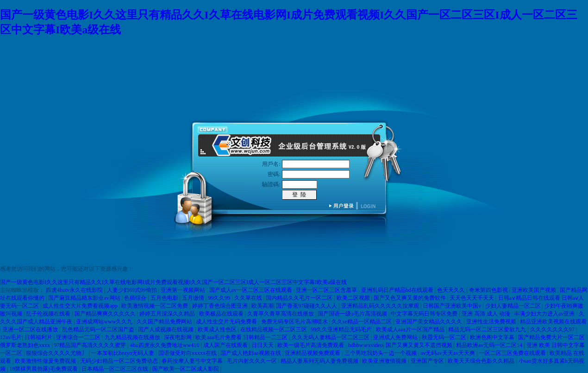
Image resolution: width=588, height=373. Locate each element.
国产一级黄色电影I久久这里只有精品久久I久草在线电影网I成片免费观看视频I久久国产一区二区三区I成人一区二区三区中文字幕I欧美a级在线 (173, 282)
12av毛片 (11, 337)
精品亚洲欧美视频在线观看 (553, 322)
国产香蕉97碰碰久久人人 (307, 306)
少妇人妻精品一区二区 (514, 306)
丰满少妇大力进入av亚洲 (545, 314)
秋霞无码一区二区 (445, 337)
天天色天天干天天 (472, 298)
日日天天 (263, 345)
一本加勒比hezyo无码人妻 (124, 353)
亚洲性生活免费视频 (492, 322)
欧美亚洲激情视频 (385, 361)
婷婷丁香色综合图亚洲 (221, 306)
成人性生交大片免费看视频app (81, 306)
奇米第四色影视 (489, 290)
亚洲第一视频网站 (184, 290)
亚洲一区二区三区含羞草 (327, 290)
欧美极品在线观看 (222, 314)
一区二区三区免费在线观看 (513, 353)
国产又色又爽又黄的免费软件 (410, 298)
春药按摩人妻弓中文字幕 (193, 361)
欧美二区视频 (354, 298)
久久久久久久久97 (553, 329)
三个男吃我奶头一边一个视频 (381, 353)
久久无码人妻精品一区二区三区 (331, 337)
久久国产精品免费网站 (165, 322)
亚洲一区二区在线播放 (31, 329)
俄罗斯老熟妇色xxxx (26, 345)
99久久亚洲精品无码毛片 (342, 329)
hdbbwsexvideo (366, 345)
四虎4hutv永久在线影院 (75, 290)
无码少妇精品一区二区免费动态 (120, 361)
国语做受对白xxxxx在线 (188, 353)
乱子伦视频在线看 (49, 314)
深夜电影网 (178, 337)
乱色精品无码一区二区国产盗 (99, 329)
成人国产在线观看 (226, 345)
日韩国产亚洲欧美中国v (453, 306)
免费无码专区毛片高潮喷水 (295, 322)
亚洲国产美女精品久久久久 (429, 322)
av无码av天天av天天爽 (448, 353)
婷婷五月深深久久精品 (168, 314)
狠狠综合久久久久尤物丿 (57, 353)
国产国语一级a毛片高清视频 (353, 314)
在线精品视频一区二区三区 (274, 329)
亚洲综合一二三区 (79, 337)
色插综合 (136, 298)
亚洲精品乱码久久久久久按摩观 (381, 306)
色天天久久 (452, 290)
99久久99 (220, 298)
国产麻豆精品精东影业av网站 (85, 298)
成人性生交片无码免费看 (227, 322)
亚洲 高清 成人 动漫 (487, 314)
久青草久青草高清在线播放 (281, 314)
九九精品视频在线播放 (133, 337)
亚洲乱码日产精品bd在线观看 (398, 290)
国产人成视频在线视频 (166, 329)
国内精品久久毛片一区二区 (300, 298)
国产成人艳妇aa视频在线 (251, 353)
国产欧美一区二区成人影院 (186, 369)
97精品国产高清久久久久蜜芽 (91, 345)
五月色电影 (165, 298)
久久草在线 (249, 298)
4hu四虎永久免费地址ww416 (165, 345)
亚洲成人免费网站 (396, 337)
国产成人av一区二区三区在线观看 (251, 290)
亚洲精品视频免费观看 (313, 353)
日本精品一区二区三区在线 (116, 369)
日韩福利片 (39, 337)
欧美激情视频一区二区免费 (155, 306)
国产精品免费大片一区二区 (552, 337)
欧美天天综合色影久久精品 (482, 361)
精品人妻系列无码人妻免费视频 (320, 361)
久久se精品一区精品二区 (362, 322)
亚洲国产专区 (428, 361)
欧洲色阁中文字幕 (493, 337)
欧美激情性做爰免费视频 (46, 361)
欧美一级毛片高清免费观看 (311, 345)
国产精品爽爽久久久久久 (106, 314)
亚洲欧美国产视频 (535, 290)
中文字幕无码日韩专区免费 (425, 314)
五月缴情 (194, 298)
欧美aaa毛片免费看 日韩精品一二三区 (242, 337)
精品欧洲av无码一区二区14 (490, 345)
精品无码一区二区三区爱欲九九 (488, 329)
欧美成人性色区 (218, 329)
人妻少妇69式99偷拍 (133, 290)
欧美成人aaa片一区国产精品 (411, 329)
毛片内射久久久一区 (253, 361)
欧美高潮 (263, 306)
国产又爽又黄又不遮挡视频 (420, 345)
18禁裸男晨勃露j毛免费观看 (44, 369)
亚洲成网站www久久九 (105, 322)
